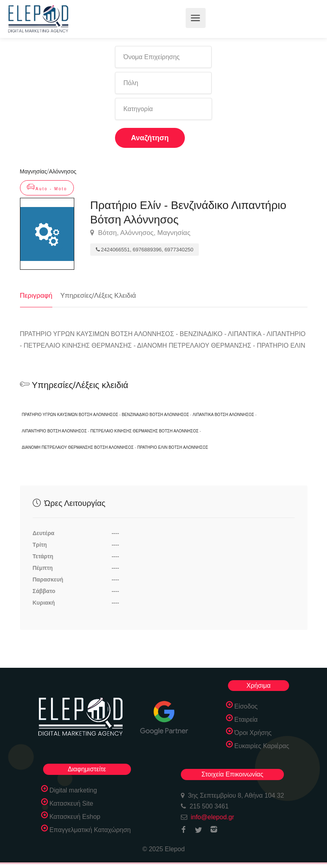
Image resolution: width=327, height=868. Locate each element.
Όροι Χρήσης (253, 733)
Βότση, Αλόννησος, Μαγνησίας (140, 233)
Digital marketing (73, 790)
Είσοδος (246, 706)
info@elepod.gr (213, 817)
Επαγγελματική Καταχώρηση (90, 830)
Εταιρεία (246, 720)
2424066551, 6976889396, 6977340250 (145, 250)
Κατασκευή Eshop (75, 817)
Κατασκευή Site (71, 803)
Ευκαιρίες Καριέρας (262, 746)
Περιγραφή (36, 296)
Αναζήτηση (150, 138)
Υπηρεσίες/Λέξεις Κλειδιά (98, 296)
